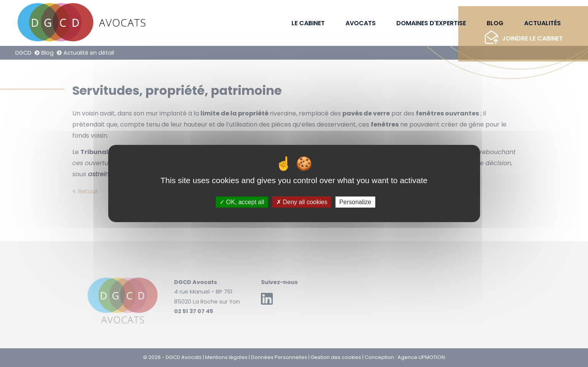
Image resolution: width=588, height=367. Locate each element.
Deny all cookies (302, 202)
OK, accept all (242, 202)
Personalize (355, 202)
